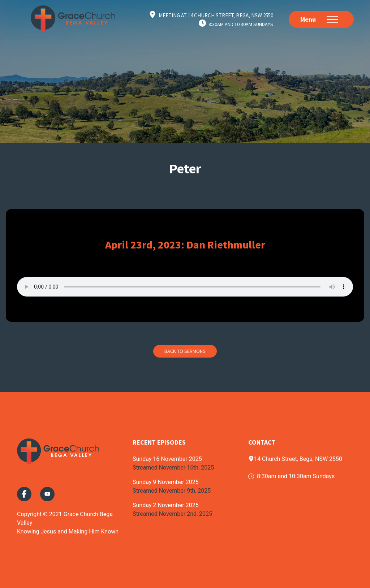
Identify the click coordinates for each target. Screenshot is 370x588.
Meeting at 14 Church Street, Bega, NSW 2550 (216, 15)
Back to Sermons (185, 351)
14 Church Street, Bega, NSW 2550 (295, 459)
